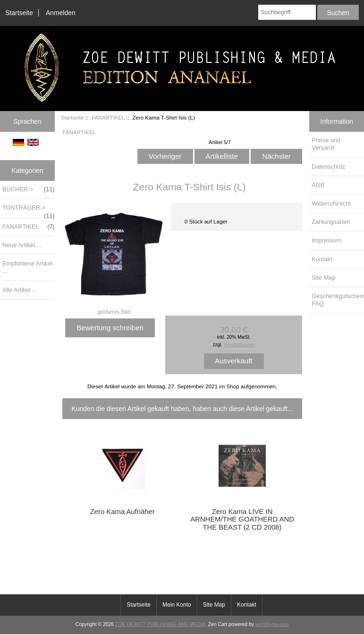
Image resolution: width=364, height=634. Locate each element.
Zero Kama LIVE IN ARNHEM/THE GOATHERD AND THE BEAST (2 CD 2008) (242, 519)
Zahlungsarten (331, 222)
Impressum (326, 240)
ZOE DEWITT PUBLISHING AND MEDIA (160, 624)
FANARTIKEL (108, 117)
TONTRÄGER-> (29, 210)
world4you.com (272, 624)
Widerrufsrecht (331, 203)
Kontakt (322, 259)
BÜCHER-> (29, 189)
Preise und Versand (326, 144)
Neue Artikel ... (22, 245)
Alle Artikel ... (20, 290)
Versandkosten (239, 345)
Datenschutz (328, 167)
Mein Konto (177, 605)
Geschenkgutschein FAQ (338, 300)
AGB (318, 185)
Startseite (19, 13)
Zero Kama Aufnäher (123, 512)
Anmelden (61, 13)
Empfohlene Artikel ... (27, 267)
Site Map (323, 278)
